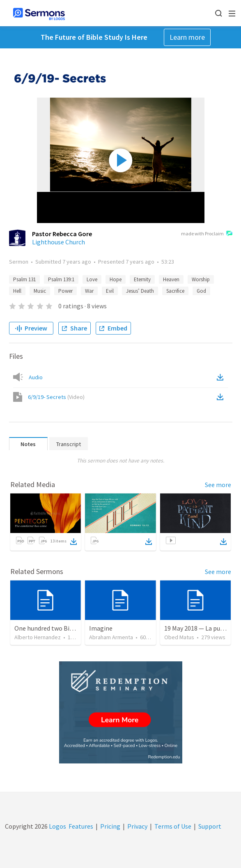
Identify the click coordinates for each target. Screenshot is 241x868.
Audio (36, 377)
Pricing (110, 826)
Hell (17, 291)
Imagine (101, 628)
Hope (116, 279)
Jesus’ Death (140, 291)
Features (81, 826)
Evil (110, 291)
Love (92, 279)
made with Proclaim (207, 234)
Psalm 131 (24, 279)
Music (40, 291)
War (89, 291)
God (201, 291)
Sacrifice (175, 291)
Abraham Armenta (111, 637)
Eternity (142, 279)
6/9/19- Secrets (56, 397)
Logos (57, 826)
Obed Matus (179, 637)
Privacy (137, 826)
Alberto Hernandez (38, 637)
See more (218, 485)
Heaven (171, 279)
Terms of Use (173, 826)
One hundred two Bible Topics (56, 628)
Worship (201, 279)
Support (210, 826)
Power (65, 291)
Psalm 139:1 (61, 279)
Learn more (187, 37)
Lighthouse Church (59, 242)
